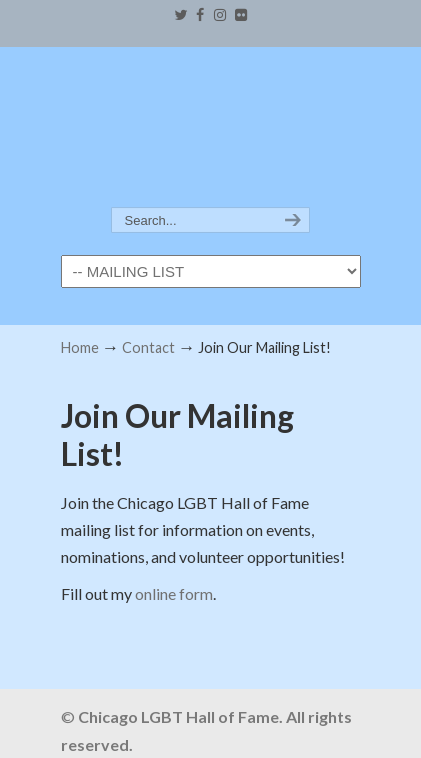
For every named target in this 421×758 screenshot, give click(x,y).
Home (80, 347)
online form (174, 593)
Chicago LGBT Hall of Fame (211, 128)
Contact (148, 347)
